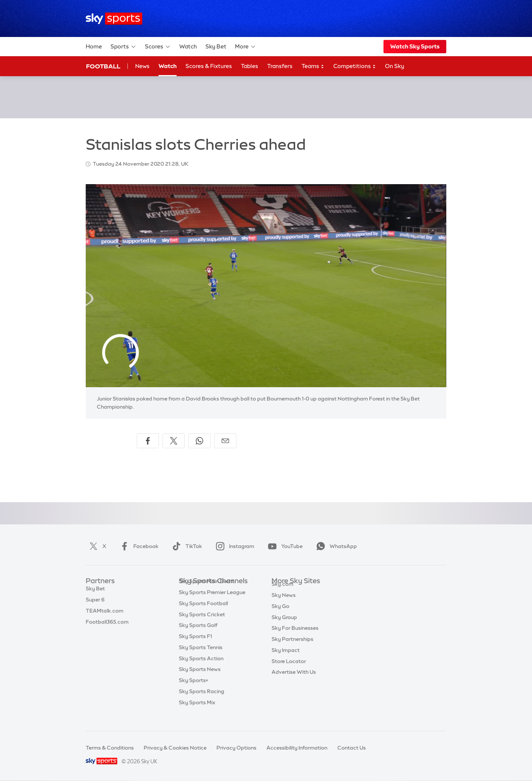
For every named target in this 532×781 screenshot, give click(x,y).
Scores (158, 47)
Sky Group (284, 626)
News (142, 66)
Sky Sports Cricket (202, 626)
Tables (250, 66)
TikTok (186, 546)
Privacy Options (236, 748)
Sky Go (280, 615)
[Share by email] (225, 441)
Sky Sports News (200, 680)
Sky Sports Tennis (201, 659)
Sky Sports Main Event (206, 592)
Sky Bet (216, 46)
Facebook (138, 546)
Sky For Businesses (295, 636)
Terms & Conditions (110, 748)
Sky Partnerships (292, 648)
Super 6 (95, 603)
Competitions (355, 66)
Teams (313, 66)
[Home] (114, 19)
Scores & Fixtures (209, 66)
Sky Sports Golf (198, 636)
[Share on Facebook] (148, 441)
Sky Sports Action (201, 670)
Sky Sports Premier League (212, 603)
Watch (188, 46)
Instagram (233, 546)
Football (103, 66)
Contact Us (352, 748)
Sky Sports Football (203, 615)
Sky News (284, 603)
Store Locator (289, 670)
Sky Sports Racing (202, 703)
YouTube (284, 546)
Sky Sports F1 (195, 648)
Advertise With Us (294, 680)
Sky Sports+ (194, 692)
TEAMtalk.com (105, 615)
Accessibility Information (297, 748)
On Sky (395, 66)
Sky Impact (286, 659)
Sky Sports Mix (197, 714)
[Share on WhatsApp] (199, 441)
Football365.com (107, 626)
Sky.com (282, 592)
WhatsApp (335, 546)
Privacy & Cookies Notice (175, 748)
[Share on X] (174, 441)
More (245, 47)
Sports (123, 47)
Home (94, 46)
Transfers (280, 66)
